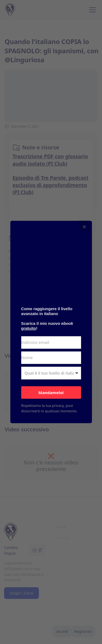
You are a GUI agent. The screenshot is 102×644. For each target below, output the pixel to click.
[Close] (84, 226)
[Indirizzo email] (51, 343)
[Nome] (51, 358)
